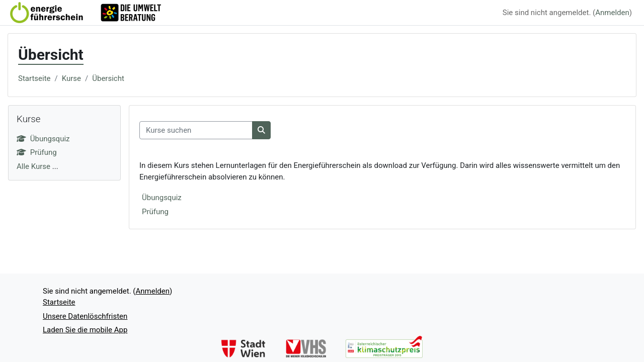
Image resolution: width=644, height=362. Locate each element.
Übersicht (108, 78)
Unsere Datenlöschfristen (85, 316)
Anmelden (612, 13)
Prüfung (155, 212)
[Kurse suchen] (196, 130)
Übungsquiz (162, 198)
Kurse (71, 78)
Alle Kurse (33, 166)
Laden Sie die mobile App (85, 330)
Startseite (34, 78)
